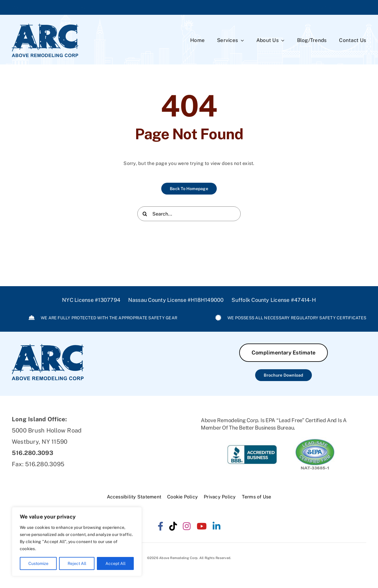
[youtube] (202, 526)
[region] (77, 542)
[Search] (145, 215)
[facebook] (161, 526)
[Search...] (189, 215)
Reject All (77, 563)
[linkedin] (216, 526)
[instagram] (187, 526)
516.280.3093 (85, 7)
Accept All (115, 563)
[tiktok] (173, 526)
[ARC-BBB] (252, 439)
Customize (38, 563)
